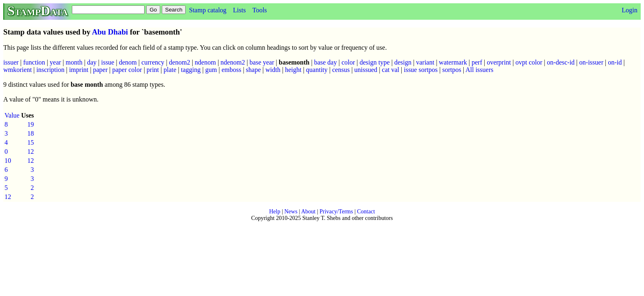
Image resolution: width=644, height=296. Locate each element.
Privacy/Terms (336, 212)
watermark (453, 62)
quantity (317, 70)
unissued (366, 70)
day (92, 62)
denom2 (179, 62)
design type (374, 62)
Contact (366, 212)
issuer (11, 62)
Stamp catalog (208, 10)
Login (630, 10)
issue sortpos (421, 70)
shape (253, 70)
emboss (231, 70)
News (291, 212)
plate (170, 70)
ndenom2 (233, 62)
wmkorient (17, 70)
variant (425, 62)
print (153, 70)
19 (31, 124)
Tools (259, 10)
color (348, 62)
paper (100, 70)
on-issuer (591, 62)
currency (153, 62)
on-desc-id (561, 62)
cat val (391, 70)
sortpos (452, 70)
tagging (191, 70)
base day (326, 62)
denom (128, 62)
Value (12, 115)
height (293, 70)
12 (31, 151)
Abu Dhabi (110, 32)
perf (477, 62)
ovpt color (529, 62)
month (74, 62)
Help (275, 212)
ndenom (205, 62)
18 (31, 133)
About (308, 212)
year (55, 62)
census (341, 70)
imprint (79, 70)
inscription (51, 70)
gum (211, 70)
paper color (127, 70)
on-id (615, 62)
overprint (499, 62)
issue (108, 62)
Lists (239, 10)
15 (31, 142)
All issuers (479, 70)
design (403, 62)
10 (8, 161)
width (273, 70)
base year (262, 62)
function (34, 62)
